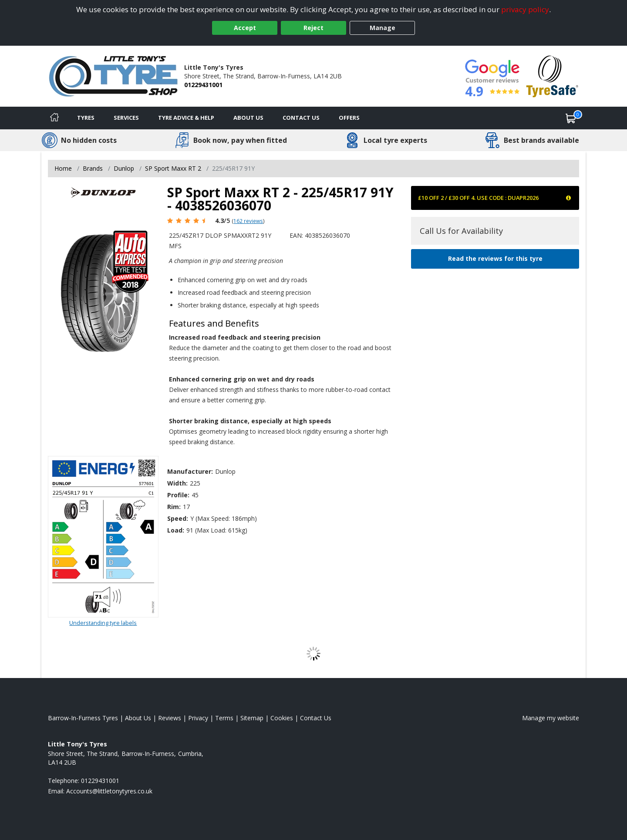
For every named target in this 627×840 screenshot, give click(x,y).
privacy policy (525, 9)
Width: (177, 483)
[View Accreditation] (552, 76)
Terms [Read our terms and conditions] (224, 718)
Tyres (86, 118)
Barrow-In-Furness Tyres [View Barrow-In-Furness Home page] (83, 718)
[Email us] (109, 791)
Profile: (178, 495)
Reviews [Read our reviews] (170, 718)
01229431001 (203, 85)
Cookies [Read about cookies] (282, 718)
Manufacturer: (190, 471)
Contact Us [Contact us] (301, 118)
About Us (248, 118)
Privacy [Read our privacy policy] (198, 718)
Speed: (178, 518)
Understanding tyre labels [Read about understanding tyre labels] (103, 623)
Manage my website (551, 718)
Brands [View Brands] (93, 168)
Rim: (174, 507)
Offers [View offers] (349, 118)
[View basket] (571, 118)
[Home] (54, 118)
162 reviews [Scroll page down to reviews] (248, 221)
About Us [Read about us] (138, 718)
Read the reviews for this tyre (495, 258)
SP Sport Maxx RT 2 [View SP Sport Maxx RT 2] (173, 168)
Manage (383, 28)
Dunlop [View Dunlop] (124, 168)
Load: (176, 530)
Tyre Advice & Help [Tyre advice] (186, 118)
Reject (313, 28)
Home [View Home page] (63, 168)
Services (126, 118)
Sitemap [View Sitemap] (252, 718)
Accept (245, 28)
